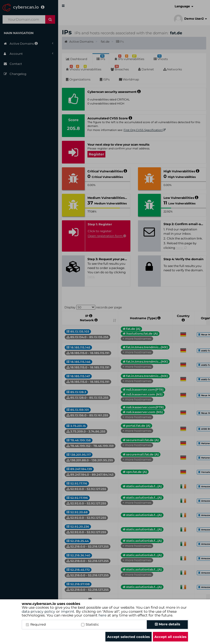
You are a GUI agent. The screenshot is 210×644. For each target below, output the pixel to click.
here (102, 615)
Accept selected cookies (129, 637)
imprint (68, 611)
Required (36, 624)
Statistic (90, 624)
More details (168, 624)
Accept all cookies (170, 637)
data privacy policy (38, 611)
